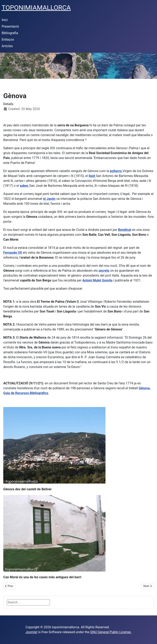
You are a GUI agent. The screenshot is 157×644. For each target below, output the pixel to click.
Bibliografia (10, 33)
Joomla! (31, 632)
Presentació (10, 26)
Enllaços (8, 39)
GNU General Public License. (111, 632)
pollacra (116, 171)
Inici (5, 20)
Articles (7, 46)
